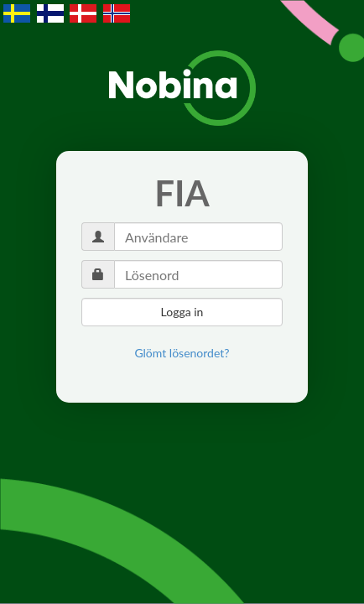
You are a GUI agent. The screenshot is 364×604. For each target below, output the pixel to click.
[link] (182, 353)
